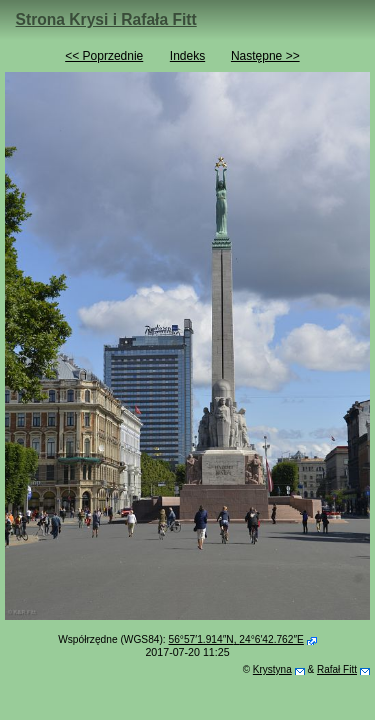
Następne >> (265, 56)
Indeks (187, 56)
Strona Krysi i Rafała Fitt (106, 19)
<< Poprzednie (104, 56)
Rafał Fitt (337, 669)
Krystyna (272, 669)
